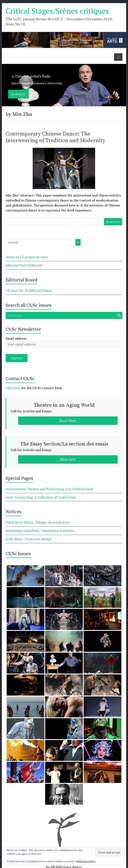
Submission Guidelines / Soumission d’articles (40, 531)
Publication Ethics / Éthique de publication (38, 522)
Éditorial (36, 265)
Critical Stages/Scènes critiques (57, 11)
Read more (18, 94)
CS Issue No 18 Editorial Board (29, 291)
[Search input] (61, 315)
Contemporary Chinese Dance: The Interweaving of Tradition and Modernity (55, 137)
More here (68, 459)
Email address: (16, 338)
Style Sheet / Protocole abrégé (29, 539)
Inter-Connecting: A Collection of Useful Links (41, 497)
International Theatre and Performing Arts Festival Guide (49, 489)
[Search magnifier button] (119, 315)
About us (12, 257)
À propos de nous (35, 257)
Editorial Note (16, 265)
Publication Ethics (86, 861)
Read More (68, 421)
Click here (13, 388)
